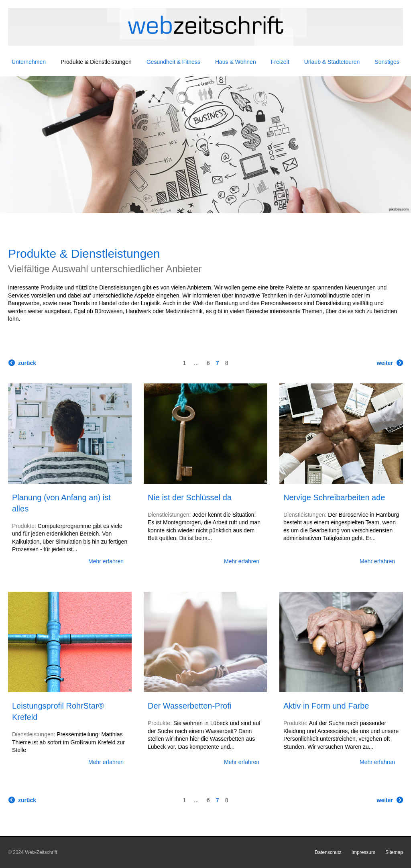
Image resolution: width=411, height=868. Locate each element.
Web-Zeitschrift (41, 852)
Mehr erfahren (106, 561)
